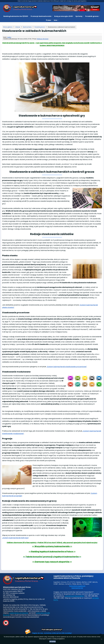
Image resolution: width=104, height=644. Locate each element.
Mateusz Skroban (43, 39)
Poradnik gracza (93, 16)
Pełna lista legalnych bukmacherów (77, 587)
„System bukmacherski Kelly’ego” (15, 538)
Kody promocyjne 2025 (64, 16)
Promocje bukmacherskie (42, 16)
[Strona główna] (8, 27)
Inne (56, 20)
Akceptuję (53, 641)
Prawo (49, 20)
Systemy (80, 16)
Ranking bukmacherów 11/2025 (16, 16)
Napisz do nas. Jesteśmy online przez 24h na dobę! (52, 633)
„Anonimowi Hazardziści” (74, 596)
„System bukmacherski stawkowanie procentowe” (67, 367)
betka (9, 37)
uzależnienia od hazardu (19, 613)
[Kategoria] (18, 27)
